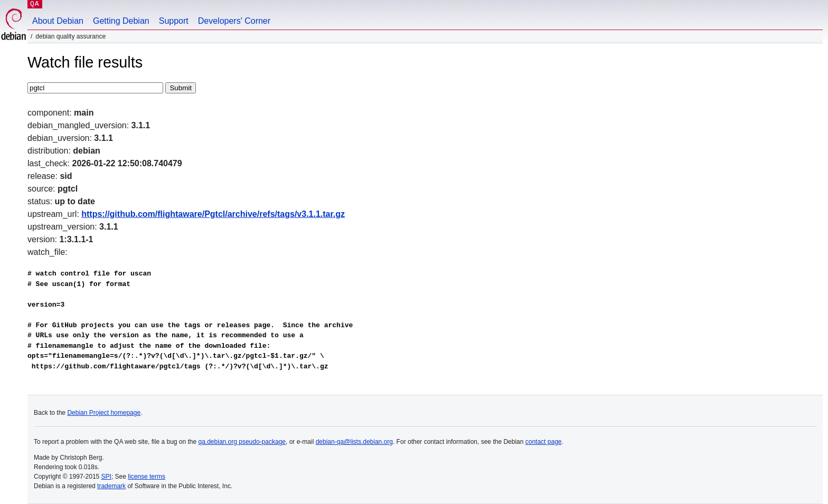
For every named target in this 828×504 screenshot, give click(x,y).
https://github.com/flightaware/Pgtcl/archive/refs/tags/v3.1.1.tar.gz (213, 214)
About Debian (58, 21)
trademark (111, 486)
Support (174, 21)
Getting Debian (121, 21)
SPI (106, 477)
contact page (544, 442)
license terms (147, 477)
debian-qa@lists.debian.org (354, 442)
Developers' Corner (234, 21)
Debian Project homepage (104, 413)
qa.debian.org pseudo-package (242, 442)
